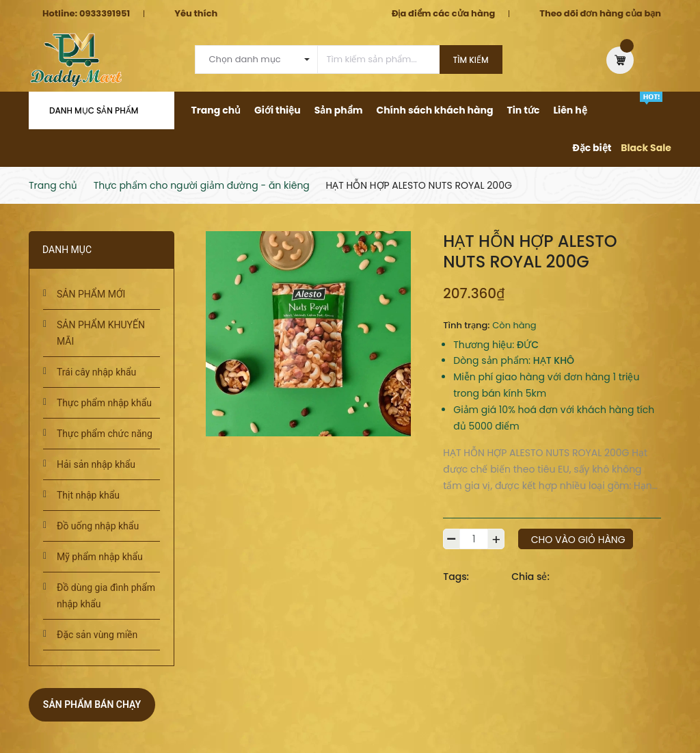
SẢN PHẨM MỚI (91, 294)
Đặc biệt (592, 148)
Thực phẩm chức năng (105, 434)
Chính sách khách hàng (434, 110)
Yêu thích (196, 13)
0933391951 (105, 13)
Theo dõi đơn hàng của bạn (600, 13)
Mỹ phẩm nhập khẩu (100, 557)
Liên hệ (570, 110)
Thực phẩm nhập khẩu (104, 403)
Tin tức (523, 110)
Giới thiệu (278, 110)
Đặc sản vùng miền (97, 635)
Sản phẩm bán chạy (92, 704)
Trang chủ (216, 110)
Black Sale (646, 148)
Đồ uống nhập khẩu (98, 526)
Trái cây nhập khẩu (96, 372)
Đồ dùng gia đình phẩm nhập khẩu (106, 596)
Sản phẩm (339, 110)
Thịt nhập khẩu (88, 495)
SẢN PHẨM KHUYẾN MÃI (101, 333)
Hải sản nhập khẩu (96, 464)
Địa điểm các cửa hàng (443, 13)
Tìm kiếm (471, 60)
